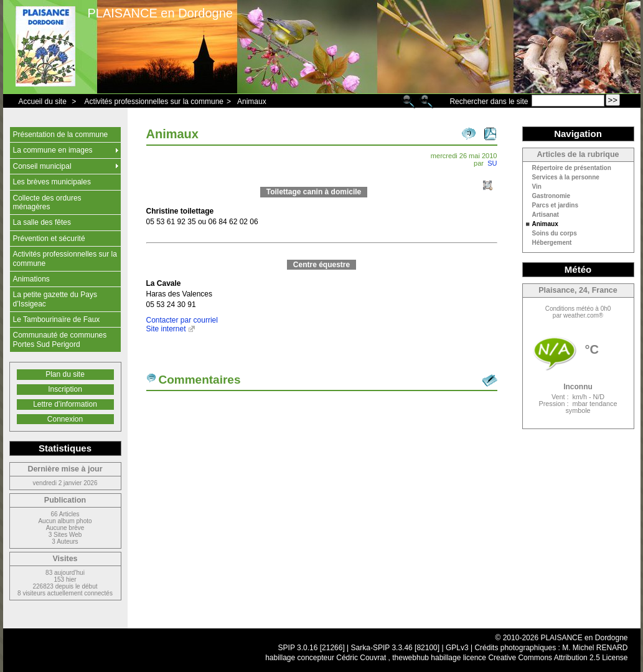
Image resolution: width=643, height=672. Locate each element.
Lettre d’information (65, 404)
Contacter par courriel (182, 320)
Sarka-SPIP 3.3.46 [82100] (396, 648)
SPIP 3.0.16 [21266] (312, 648)
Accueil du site (43, 102)
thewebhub (411, 658)
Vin (537, 187)
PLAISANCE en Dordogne (160, 13)
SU (492, 163)
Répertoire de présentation (572, 168)
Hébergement (552, 243)
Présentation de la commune (61, 135)
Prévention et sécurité (49, 239)
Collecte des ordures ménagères (47, 202)
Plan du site (65, 374)
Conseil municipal (42, 166)
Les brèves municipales (52, 182)
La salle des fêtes (42, 222)
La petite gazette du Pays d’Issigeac (55, 299)
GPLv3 (457, 648)
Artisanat (546, 215)
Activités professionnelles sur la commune (154, 102)
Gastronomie (551, 196)
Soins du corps (555, 234)
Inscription (65, 389)
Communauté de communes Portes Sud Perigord (60, 339)
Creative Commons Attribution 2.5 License (558, 658)
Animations (31, 279)
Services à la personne (566, 177)
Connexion (65, 419)
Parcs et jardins (555, 206)
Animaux (252, 102)
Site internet (166, 329)
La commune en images (53, 150)
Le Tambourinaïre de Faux (57, 319)
